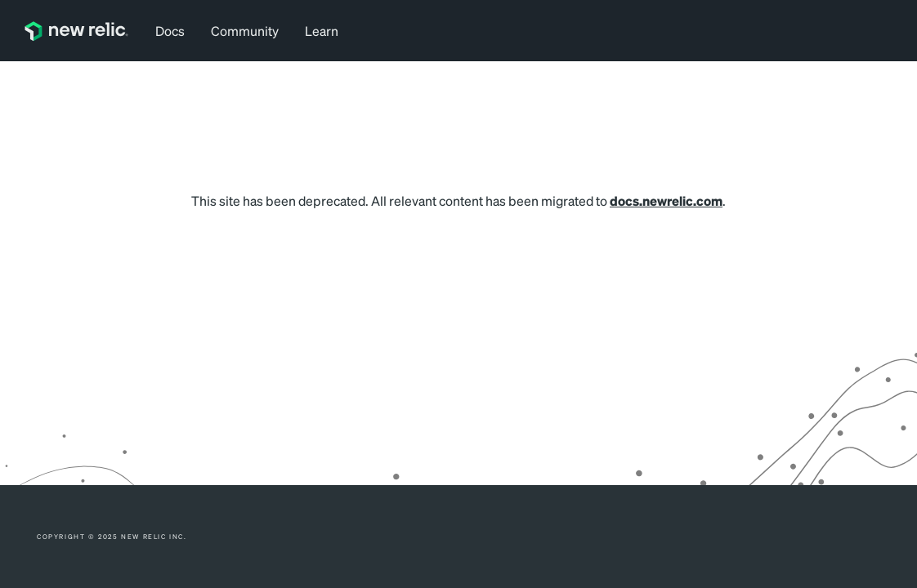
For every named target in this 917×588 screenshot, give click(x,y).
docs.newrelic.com (666, 200)
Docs (170, 31)
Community (245, 31)
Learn (322, 31)
